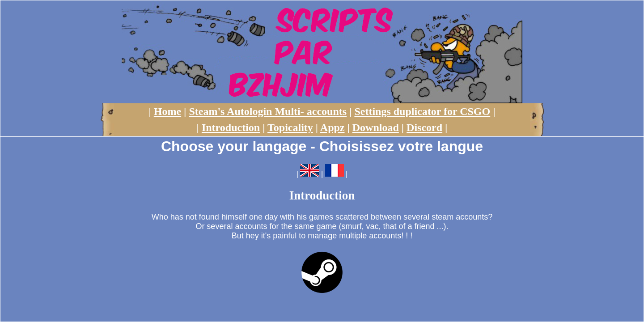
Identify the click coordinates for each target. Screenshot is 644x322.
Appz (333, 127)
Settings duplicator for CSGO (422, 111)
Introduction (231, 127)
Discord (424, 127)
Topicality (290, 127)
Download (376, 127)
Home (167, 111)
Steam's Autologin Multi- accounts (268, 111)
